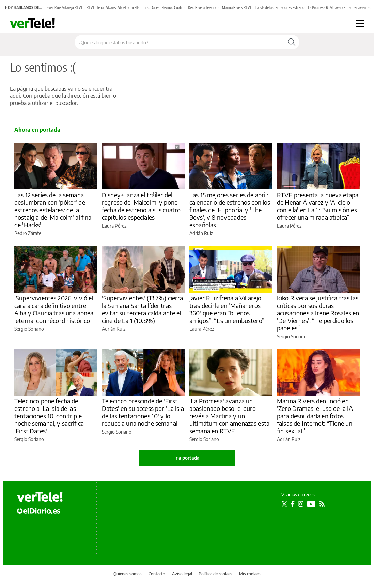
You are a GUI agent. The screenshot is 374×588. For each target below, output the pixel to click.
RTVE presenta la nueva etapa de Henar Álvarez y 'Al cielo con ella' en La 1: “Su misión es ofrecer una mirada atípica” (318, 206)
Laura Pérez (114, 226)
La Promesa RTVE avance (327, 7)
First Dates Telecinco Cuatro (164, 7)
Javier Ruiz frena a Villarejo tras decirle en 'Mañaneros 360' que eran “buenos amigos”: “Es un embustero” (227, 309)
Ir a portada (187, 458)
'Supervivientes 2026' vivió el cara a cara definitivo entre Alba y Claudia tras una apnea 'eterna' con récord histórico (54, 309)
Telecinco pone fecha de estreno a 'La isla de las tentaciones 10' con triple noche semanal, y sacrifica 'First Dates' (49, 416)
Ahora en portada (37, 130)
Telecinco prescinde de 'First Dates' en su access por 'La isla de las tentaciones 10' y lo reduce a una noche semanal (143, 412)
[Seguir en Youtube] (311, 504)
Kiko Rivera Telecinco (203, 7)
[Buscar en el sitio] (179, 42)
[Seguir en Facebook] (293, 504)
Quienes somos (128, 574)
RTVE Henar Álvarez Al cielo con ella (113, 7)
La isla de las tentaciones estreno (280, 7)
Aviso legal (182, 574)
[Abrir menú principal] (360, 24)
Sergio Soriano (29, 329)
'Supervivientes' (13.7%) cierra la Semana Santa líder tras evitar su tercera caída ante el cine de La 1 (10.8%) (143, 309)
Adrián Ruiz (201, 233)
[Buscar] (292, 42)
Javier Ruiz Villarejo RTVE (64, 7)
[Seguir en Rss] (322, 504)
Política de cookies (215, 574)
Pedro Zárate (28, 233)
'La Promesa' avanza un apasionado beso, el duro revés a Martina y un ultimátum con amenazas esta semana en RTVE (229, 416)
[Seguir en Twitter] (284, 504)
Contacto (157, 574)
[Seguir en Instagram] (301, 504)
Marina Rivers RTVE (237, 7)
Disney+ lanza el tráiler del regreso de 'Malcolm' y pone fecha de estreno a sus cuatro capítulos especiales (141, 206)
